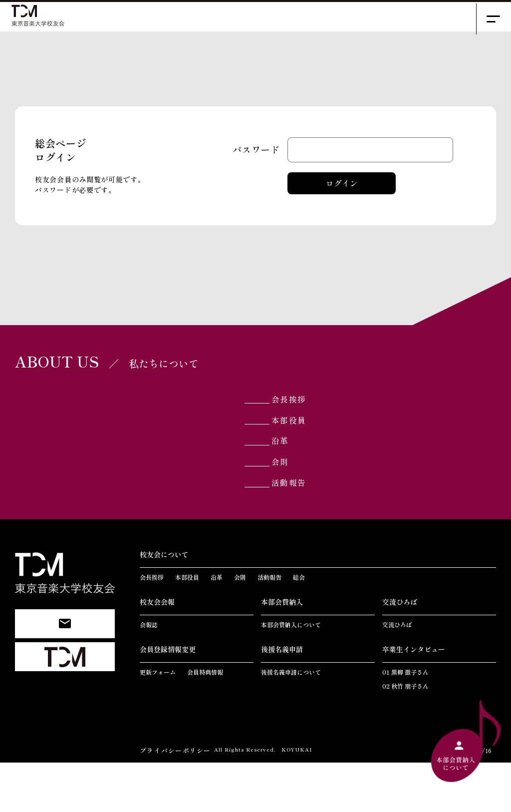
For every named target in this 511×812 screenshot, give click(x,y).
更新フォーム (158, 722)
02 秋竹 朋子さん (405, 736)
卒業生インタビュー (414, 699)
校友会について (164, 604)
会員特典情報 (205, 722)
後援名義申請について (291, 722)
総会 (299, 627)
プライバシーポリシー (173, 800)
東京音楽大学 (65, 696)
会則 (295, 502)
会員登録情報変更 (168, 699)
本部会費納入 (282, 652)
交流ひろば (400, 652)
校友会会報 (157, 652)
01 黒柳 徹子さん (405, 722)
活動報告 (306, 529)
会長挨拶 (306, 419)
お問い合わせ (65, 663)
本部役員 (306, 447)
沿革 (295, 474)
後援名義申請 (282, 699)
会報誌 (149, 674)
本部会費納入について (291, 674)
